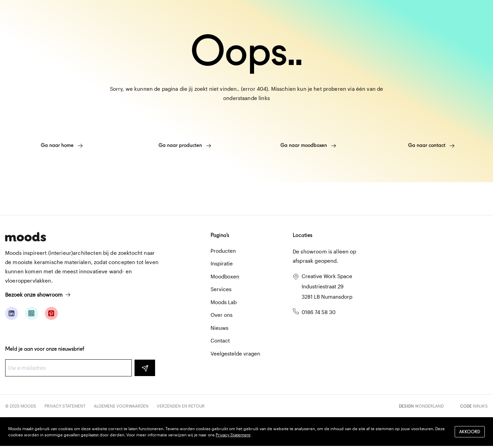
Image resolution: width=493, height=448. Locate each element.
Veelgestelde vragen (235, 353)
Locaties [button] (302, 235)
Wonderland (429, 406)
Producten (223, 251)
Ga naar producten (185, 145)
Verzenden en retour (181, 406)
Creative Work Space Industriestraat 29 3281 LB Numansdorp (327, 286)
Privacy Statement (65, 406)
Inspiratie (222, 263)
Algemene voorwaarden (121, 406)
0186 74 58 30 (319, 312)
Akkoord (470, 432)
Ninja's (480, 406)
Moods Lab (224, 302)
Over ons (222, 315)
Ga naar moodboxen (308, 145)
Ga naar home (62, 145)
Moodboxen (225, 276)
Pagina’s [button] (220, 235)
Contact (220, 340)
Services (221, 289)
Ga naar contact (431, 145)
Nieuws (219, 328)
